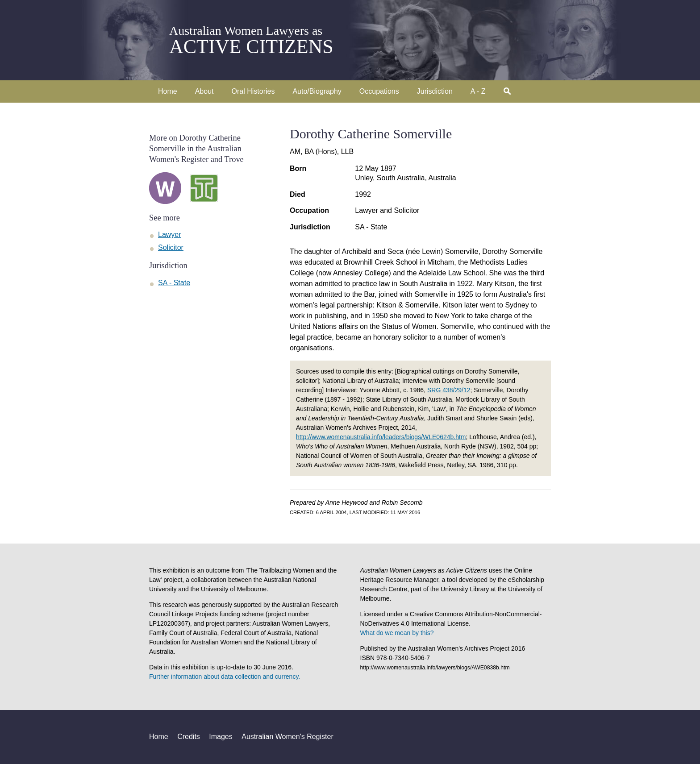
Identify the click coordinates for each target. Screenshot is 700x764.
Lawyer (170, 235)
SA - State (371, 227)
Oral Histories (253, 91)
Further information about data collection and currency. (225, 677)
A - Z (478, 91)
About (204, 91)
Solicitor (171, 247)
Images (221, 737)
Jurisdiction (435, 91)
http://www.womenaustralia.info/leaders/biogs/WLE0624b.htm (381, 437)
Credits (189, 737)
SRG (449, 390)
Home (168, 91)
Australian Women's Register (287, 737)
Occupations (379, 91)
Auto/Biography (317, 91)
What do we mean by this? (397, 633)
